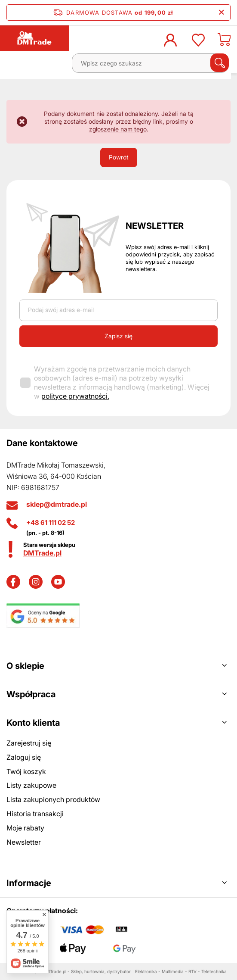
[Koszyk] (224, 42)
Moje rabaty (25, 828)
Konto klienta (33, 723)
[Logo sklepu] (34, 38)
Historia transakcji (35, 814)
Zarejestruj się (29, 743)
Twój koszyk (26, 771)
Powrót (119, 157)
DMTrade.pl (42, 553)
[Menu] (15, 66)
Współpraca (31, 694)
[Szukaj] (220, 63)
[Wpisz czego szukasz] (150, 63)
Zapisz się (118, 336)
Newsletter (155, 226)
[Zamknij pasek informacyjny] (221, 12)
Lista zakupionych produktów (53, 799)
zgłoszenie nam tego (118, 129)
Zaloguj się (24, 757)
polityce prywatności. (75, 396)
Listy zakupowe (31, 785)
